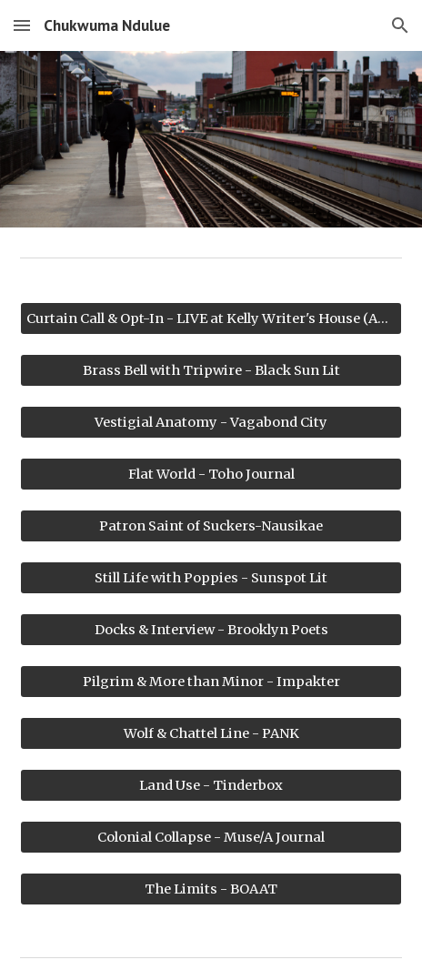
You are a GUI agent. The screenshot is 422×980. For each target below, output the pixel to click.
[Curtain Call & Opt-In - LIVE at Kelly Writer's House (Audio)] (211, 318)
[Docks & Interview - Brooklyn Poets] (211, 629)
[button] (22, 25)
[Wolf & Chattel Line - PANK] (211, 733)
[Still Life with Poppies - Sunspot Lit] (211, 577)
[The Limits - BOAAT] (211, 889)
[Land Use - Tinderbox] (211, 785)
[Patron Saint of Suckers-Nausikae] (211, 525)
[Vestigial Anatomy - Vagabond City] (211, 422)
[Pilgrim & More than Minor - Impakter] (211, 681)
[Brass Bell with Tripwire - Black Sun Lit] (211, 370)
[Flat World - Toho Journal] (211, 474)
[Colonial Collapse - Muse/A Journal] (211, 837)
